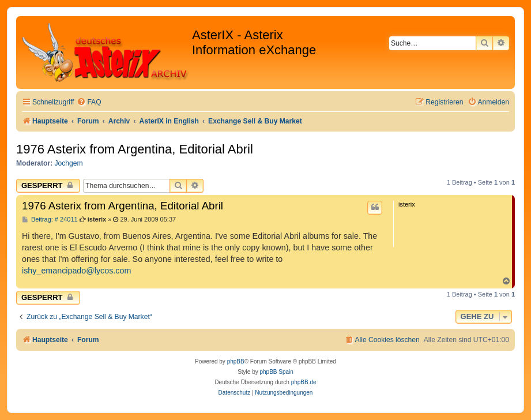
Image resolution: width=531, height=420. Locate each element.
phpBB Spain (276, 372)
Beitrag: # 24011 (50, 220)
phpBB (236, 361)
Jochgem (69, 163)
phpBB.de (304, 382)
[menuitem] (89, 102)
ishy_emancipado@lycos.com (76, 271)
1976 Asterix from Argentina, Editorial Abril (135, 149)
